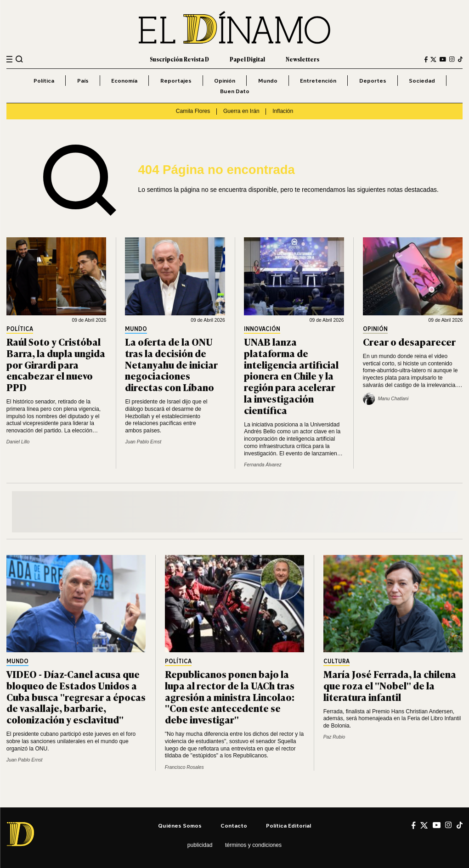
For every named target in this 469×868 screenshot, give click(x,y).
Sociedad (422, 81)
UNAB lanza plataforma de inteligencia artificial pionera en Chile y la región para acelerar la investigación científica (291, 376)
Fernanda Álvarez (263, 465)
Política (44, 81)
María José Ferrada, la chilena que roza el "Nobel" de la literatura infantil (390, 685)
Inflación (283, 111)
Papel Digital (247, 59)
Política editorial (288, 826)
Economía (124, 81)
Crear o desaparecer (409, 342)
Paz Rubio (334, 737)
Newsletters (302, 59)
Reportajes (176, 81)
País (83, 81)
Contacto (234, 826)
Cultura (336, 662)
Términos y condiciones (253, 845)
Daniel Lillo (18, 442)
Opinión (225, 81)
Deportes (373, 81)
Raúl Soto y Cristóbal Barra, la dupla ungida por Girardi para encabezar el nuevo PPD (56, 364)
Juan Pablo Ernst (143, 442)
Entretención (318, 81)
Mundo (268, 81)
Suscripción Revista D (179, 59)
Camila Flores (193, 111)
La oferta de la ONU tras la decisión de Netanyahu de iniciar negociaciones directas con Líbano (171, 364)
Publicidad (200, 845)
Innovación (262, 329)
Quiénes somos (180, 826)
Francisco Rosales (184, 767)
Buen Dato (235, 91)
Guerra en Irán (241, 111)
